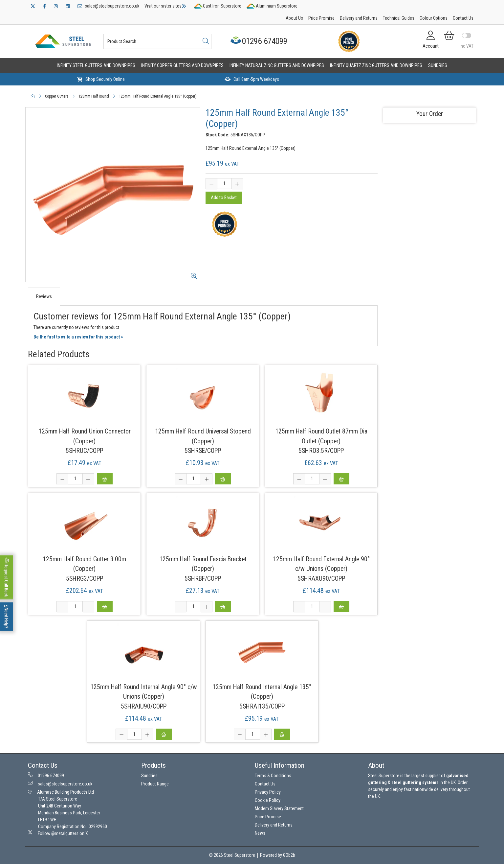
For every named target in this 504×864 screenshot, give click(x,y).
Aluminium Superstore (272, 6)
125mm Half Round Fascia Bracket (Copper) (203, 564)
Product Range (155, 784)
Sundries (438, 65)
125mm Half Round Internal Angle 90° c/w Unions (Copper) (144, 692)
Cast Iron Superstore (218, 6)
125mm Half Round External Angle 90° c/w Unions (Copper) (321, 564)
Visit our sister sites (165, 6)
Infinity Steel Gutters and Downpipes (96, 65)
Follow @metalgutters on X (58, 833)
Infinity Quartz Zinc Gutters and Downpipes (376, 65)
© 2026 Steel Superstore (232, 855)
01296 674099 (260, 41)
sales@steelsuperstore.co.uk (108, 6)
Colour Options (434, 18)
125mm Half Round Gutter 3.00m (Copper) (84, 564)
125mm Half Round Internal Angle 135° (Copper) (262, 692)
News (260, 833)
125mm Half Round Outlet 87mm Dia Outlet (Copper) (321, 436)
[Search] (206, 41)
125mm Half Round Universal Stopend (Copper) (203, 436)
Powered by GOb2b (278, 855)
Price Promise (321, 18)
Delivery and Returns (359, 18)
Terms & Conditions (273, 776)
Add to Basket (224, 198)
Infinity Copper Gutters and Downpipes (182, 65)
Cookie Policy (268, 800)
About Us (294, 18)
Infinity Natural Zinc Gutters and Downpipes (277, 65)
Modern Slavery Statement (279, 808)
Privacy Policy (268, 792)
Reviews (44, 296)
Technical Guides (399, 18)
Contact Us (463, 18)
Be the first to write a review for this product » (78, 337)
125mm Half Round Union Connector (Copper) (85, 436)
